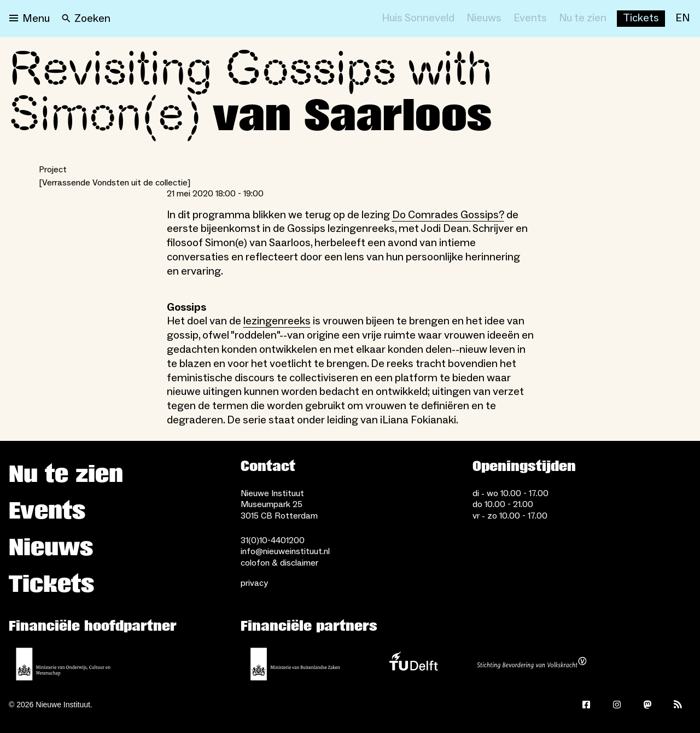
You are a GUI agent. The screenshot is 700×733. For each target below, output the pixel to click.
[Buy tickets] (641, 19)
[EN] (682, 19)
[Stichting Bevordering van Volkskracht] (532, 664)
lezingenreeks (277, 321)
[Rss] (678, 705)
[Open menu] (30, 19)
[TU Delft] (413, 664)
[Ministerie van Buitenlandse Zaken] (295, 664)
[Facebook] (586, 705)
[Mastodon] (647, 705)
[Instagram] (617, 705)
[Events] (530, 19)
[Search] (86, 19)
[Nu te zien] (583, 19)
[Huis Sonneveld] (418, 19)
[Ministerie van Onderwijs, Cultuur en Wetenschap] (63, 664)
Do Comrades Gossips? (448, 215)
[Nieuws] (484, 19)
